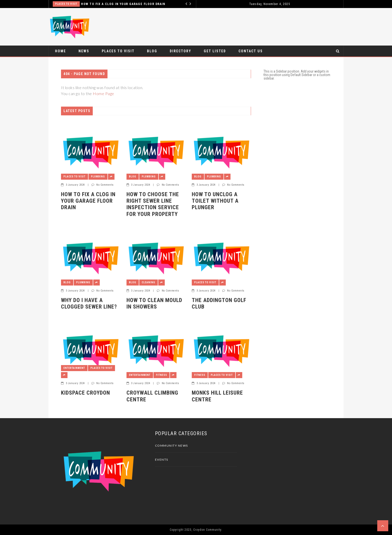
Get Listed (215, 51)
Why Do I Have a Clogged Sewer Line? (89, 303)
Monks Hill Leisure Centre (217, 396)
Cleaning (148, 282)
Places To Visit (66, 4)
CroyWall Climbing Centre (152, 396)
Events (162, 460)
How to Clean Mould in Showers (154, 303)
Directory (180, 51)
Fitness (161, 375)
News (84, 51)
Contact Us (251, 51)
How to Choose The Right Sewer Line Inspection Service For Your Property (153, 204)
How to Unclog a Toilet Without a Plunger (215, 201)
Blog (152, 51)
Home (60, 51)
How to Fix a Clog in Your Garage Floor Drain (123, 4)
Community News (171, 446)
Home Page (103, 93)
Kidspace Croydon (85, 393)
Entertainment (74, 368)
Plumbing (98, 177)
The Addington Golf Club (219, 303)
